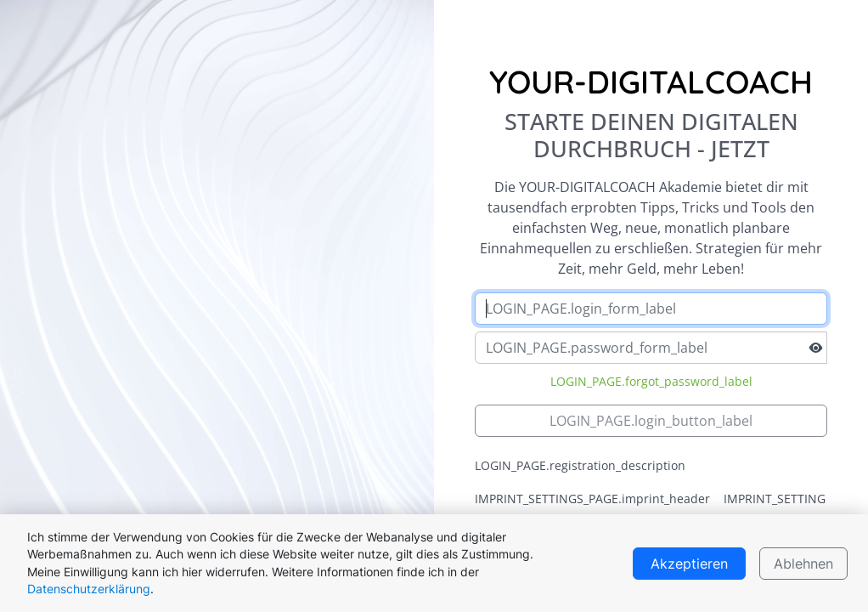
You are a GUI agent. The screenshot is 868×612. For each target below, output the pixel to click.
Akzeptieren (689, 564)
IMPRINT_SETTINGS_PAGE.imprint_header (592, 499)
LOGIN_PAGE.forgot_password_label (651, 381)
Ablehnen (803, 564)
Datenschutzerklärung (89, 589)
